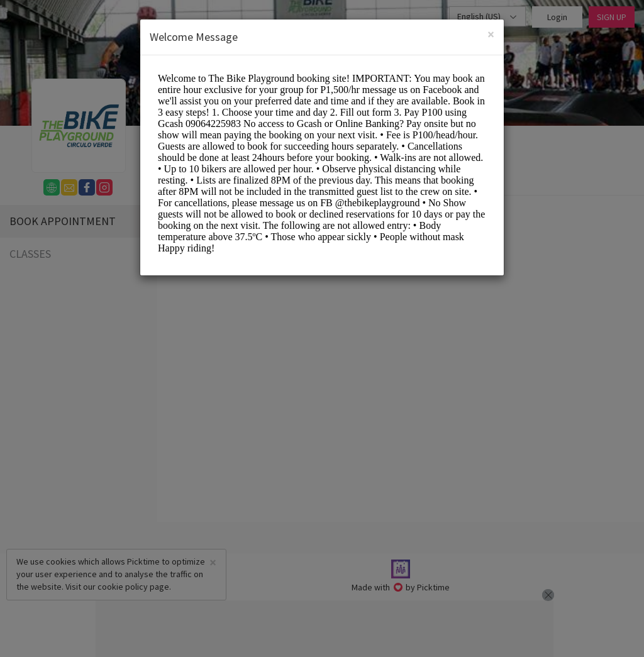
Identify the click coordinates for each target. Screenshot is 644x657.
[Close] (491, 34)
